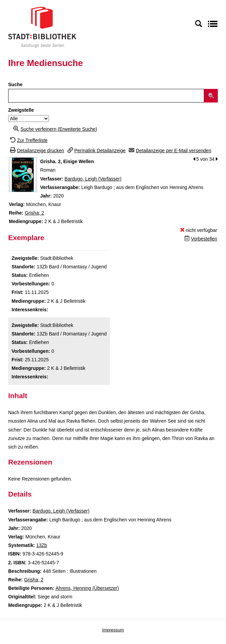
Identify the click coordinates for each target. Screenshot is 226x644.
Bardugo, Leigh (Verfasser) (93, 179)
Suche (15, 84)
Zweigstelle (21, 110)
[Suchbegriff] (106, 96)
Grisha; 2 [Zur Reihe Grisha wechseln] (35, 213)
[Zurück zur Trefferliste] (28, 140)
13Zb (42, 545)
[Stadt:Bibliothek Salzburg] (42, 27)
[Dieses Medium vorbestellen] (200, 239)
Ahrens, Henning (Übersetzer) (87, 588)
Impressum (113, 630)
